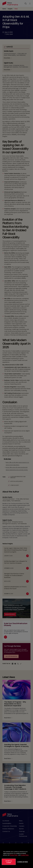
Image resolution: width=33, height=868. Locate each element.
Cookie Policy (25, 855)
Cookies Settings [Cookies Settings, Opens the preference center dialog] (23, 862)
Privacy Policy (14, 855)
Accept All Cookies (9, 862)
